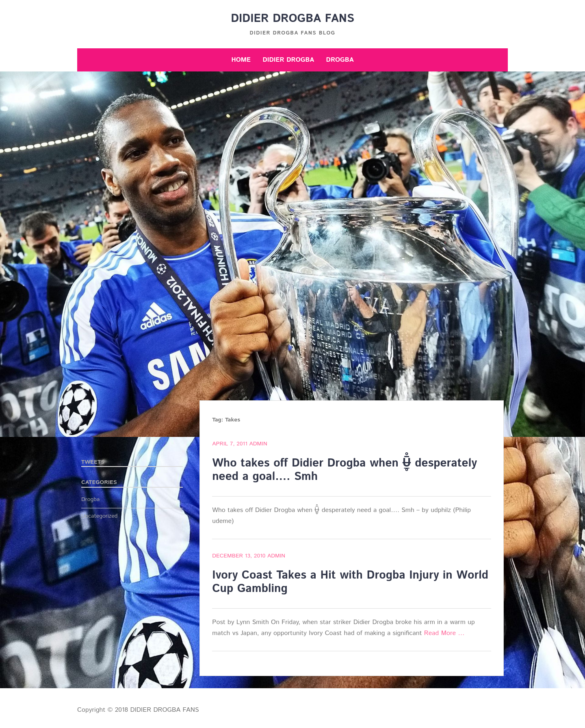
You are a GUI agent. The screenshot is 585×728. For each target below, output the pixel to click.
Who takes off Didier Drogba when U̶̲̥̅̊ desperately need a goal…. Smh (344, 470)
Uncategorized (100, 516)
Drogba (340, 60)
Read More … (444, 633)
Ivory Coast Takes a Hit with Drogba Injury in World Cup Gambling (350, 582)
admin (258, 444)
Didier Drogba (288, 60)
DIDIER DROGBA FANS (292, 19)
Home (241, 60)
